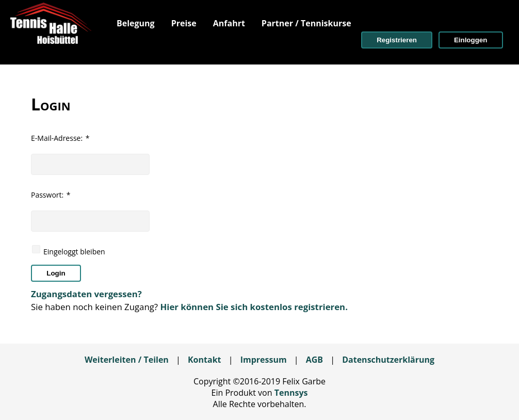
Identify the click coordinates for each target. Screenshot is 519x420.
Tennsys (291, 393)
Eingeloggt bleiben (74, 252)
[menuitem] (136, 23)
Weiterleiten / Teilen (127, 360)
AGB (314, 360)
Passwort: (51, 195)
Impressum (264, 360)
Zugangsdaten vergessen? (86, 294)
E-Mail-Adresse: (60, 138)
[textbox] (90, 164)
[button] (397, 40)
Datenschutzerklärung (388, 360)
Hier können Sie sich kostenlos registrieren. (254, 307)
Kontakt (205, 360)
